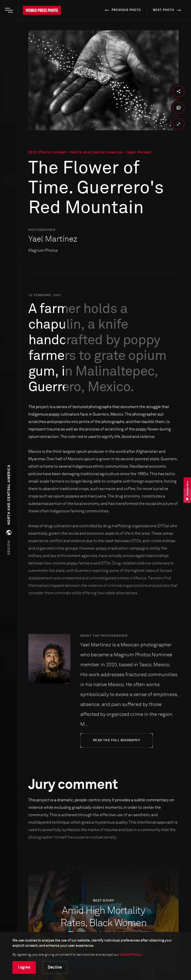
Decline (55, 967)
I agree (24, 967)
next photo (168, 10)
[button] (9, 510)
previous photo (122, 10)
